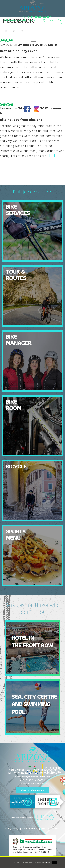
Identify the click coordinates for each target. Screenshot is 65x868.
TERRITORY (32, 90)
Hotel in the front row (32, 641)
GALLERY (32, 82)
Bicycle (16, 466)
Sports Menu (16, 534)
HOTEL (33, 99)
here (48, 863)
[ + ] (52, 156)
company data (30, 828)
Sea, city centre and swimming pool (34, 704)
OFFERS (33, 74)
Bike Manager (18, 339)
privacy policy (11, 828)
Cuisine (33, 57)
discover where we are (33, 790)
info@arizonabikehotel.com (21, 20)
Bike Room (13, 404)
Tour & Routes (16, 274)
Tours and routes (33, 65)
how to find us (56, 22)
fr (22, 31)
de (14, 31)
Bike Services (32, 49)
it (6, 31)
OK (54, 863)
